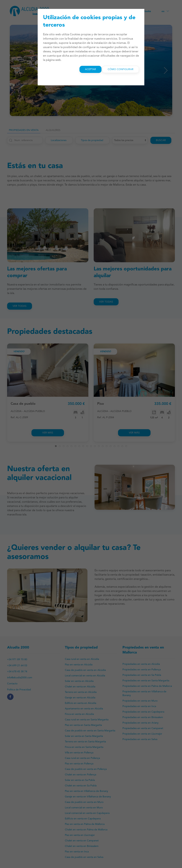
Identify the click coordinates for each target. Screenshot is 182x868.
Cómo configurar (121, 69)
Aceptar (90, 69)
